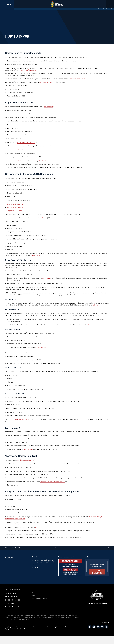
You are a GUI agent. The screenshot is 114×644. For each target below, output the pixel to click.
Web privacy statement (10, 627)
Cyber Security (10, 603)
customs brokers (91, 325)
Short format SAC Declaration (16, 207)
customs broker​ (36, 255)
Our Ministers (35, 593)
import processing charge (77, 79)
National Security (11, 593)
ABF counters (39, 527)
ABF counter (56, 146)
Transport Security (11, 597)
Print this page (104, 548)
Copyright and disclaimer (11, 629)
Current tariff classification (29, 70)
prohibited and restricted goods (22, 419)
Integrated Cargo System (39, 218)
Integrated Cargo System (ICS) (105, 9)
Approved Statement (41, 348)
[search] (110, 4)
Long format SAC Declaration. (16, 211)
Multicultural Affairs (12, 607)
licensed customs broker (46, 82)
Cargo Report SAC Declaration (16, 204)
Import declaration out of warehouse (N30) (53, 482)
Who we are (35, 590)
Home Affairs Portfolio (12, 590)
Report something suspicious (39, 599)
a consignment (48, 107)
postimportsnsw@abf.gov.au (14, 524)
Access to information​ (41, 627)
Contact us (35, 567)
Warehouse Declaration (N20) (26, 460)
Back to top (105, 622)
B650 (20, 150)
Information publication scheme (57, 627)
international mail (43, 161)
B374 (20, 161)
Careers (34, 596)
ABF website (96, 305)
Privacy (22, 629)
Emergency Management (13, 600)
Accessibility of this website (26, 627)
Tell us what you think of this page (15, 548)
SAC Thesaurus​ (47, 278)
